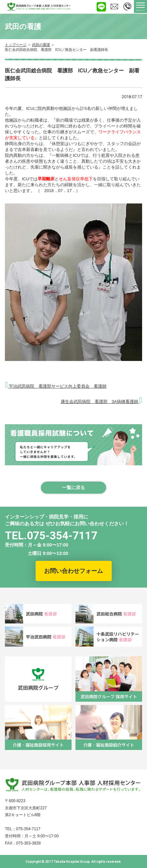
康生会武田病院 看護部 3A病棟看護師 (101, 402)
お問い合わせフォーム (73, 571)
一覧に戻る (73, 487)
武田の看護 (41, 45)
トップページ (16, 45)
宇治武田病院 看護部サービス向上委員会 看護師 (56, 386)
